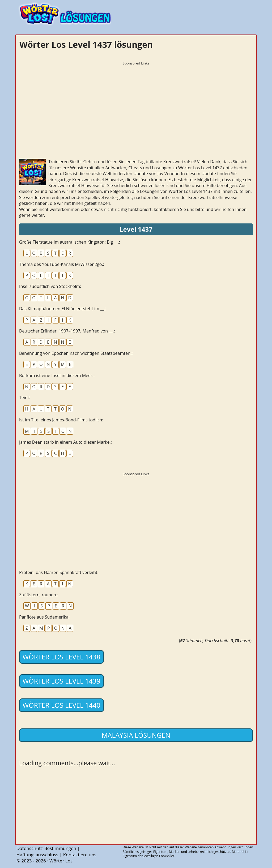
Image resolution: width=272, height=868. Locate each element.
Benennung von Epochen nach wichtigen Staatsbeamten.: (76, 353)
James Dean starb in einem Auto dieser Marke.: (65, 442)
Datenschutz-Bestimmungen (46, 848)
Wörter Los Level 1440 (61, 705)
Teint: (25, 398)
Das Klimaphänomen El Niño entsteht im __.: (63, 309)
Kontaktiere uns (80, 855)
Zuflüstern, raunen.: (39, 595)
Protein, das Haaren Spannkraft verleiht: (59, 572)
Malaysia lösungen (136, 735)
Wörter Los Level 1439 (61, 681)
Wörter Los (61, 861)
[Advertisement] (136, 105)
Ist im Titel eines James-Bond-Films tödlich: (61, 420)
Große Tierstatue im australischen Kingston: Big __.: (70, 242)
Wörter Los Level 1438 (61, 657)
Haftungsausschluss (37, 855)
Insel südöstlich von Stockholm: (50, 286)
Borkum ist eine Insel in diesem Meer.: (57, 375)
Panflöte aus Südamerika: (44, 617)
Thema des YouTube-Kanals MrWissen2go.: (62, 264)
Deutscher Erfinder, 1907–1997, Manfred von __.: (67, 331)
